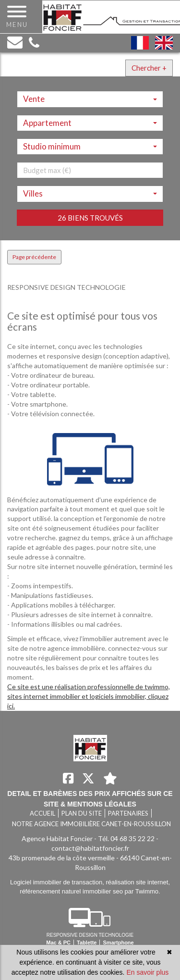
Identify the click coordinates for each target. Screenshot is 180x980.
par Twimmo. (143, 891)
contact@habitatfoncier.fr (90, 848)
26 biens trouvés (90, 218)
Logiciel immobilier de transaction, (58, 882)
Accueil (42, 813)
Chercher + (149, 68)
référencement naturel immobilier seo (72, 891)
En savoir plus (147, 972)
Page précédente (34, 257)
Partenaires (128, 813)
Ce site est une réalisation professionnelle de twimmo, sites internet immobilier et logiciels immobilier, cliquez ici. (89, 696)
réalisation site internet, (138, 882)
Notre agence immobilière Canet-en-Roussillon (91, 824)
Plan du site (82, 813)
